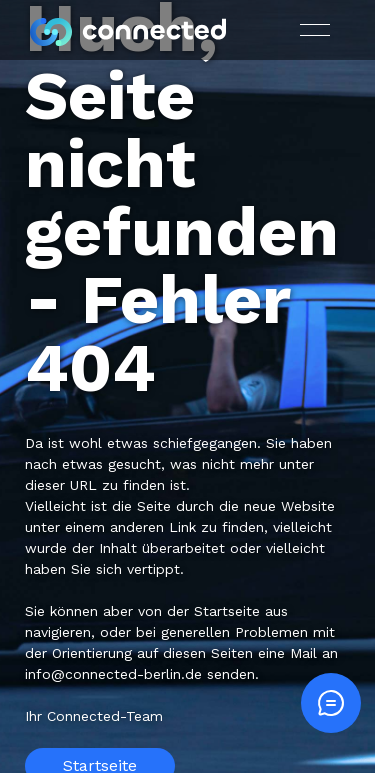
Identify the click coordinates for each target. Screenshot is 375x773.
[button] (315, 30)
